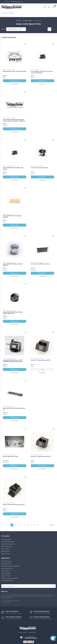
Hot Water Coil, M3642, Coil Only (40, 260)
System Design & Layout (8, 532)
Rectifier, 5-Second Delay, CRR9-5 (41, 449)
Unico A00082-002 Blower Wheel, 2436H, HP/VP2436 (13, 308)
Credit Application (6, 552)
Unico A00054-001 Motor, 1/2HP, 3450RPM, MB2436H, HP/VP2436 (13, 355)
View (42, 363)
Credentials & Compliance (8, 534)
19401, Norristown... (17, 2)
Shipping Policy (5, 542)
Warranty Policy (6, 544)
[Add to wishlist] (25, 44)
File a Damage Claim (7, 554)
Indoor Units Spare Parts (9, 70)
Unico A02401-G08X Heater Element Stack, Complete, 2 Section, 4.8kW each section (14, 120)
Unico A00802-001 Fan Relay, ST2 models (13, 166)
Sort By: (3, 29)
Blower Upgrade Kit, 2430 (10, 449)
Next (52, 515)
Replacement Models (7, 571)
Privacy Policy (23, 623)
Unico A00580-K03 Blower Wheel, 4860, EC (13, 261)
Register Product (6, 566)
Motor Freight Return (7, 559)
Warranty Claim (5, 561)
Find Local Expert (6, 564)
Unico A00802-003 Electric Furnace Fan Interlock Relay (42, 72)
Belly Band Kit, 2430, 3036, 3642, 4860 (14, 71)
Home (18, 21)
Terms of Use (32, 623)
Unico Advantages (6, 529)
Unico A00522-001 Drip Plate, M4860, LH (14, 402)
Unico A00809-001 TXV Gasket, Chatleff (12, 214)
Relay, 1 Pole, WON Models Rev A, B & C (14, 496)
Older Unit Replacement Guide (9, 568)
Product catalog (27, 21)
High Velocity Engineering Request (10, 556)
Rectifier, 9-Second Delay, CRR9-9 (41, 354)
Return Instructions (7, 537)
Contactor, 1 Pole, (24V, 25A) (39, 166)
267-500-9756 (6, 593)
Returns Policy (5, 539)
